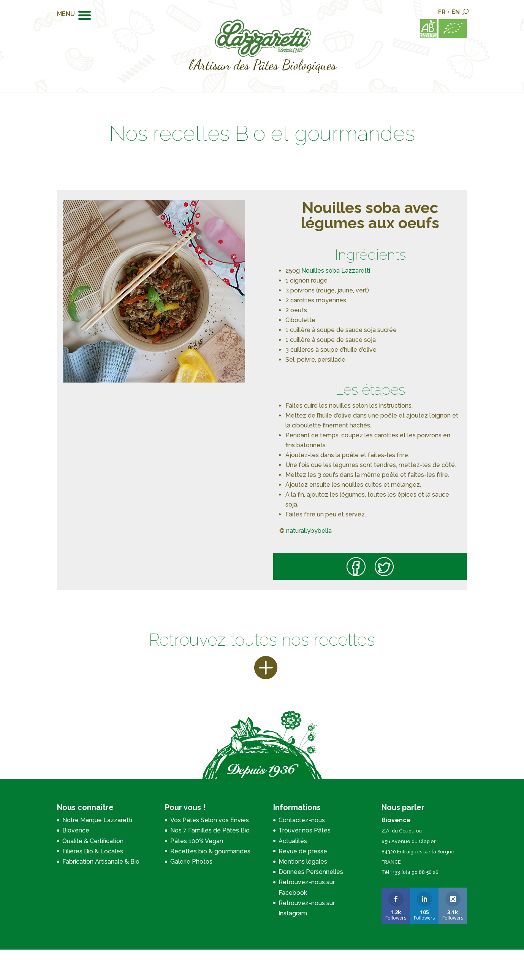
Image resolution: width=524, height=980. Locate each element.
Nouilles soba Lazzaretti (336, 271)
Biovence (76, 830)
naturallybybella (309, 531)
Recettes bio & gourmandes (210, 851)
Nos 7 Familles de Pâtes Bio (210, 830)
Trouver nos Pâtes (305, 830)
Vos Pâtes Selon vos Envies (210, 820)
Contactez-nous (302, 820)
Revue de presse (303, 851)
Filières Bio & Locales (93, 851)
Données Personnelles (311, 872)
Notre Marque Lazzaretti (97, 820)
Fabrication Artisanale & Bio (101, 862)
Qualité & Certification (93, 841)
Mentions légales (303, 862)
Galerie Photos (191, 862)
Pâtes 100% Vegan (197, 841)
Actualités (293, 841)
